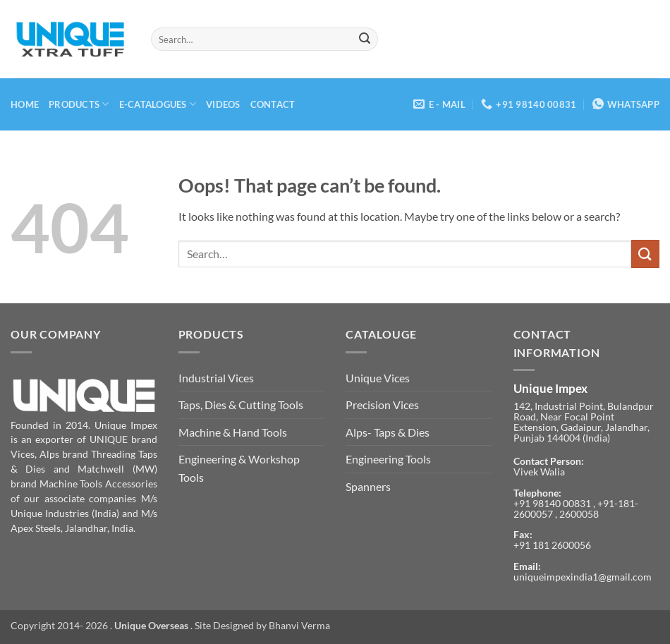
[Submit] (365, 40)
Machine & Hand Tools (233, 432)
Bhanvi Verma (299, 625)
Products (79, 104)
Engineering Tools (388, 459)
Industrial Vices (216, 378)
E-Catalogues (158, 104)
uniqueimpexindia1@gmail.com (583, 577)
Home (25, 104)
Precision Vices (382, 405)
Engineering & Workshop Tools (239, 468)
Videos (223, 104)
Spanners (368, 486)
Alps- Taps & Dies (388, 432)
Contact (273, 104)
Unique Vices (378, 378)
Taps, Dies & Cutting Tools (241, 405)
